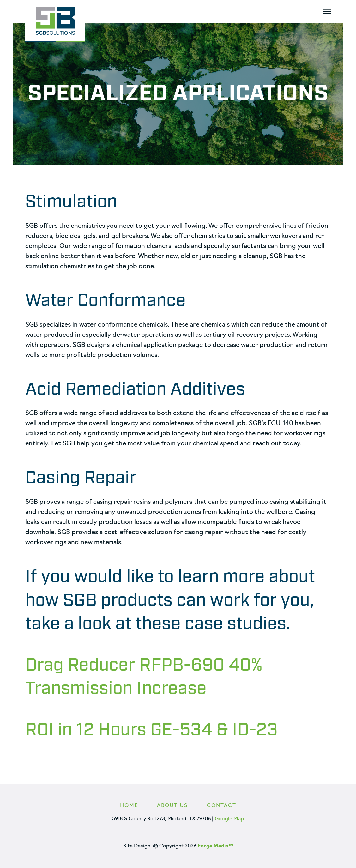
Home (129, 806)
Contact (222, 806)
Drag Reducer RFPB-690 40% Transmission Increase (144, 677)
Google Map (229, 819)
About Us (172, 806)
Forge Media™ (215, 846)
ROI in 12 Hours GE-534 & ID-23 (151, 730)
